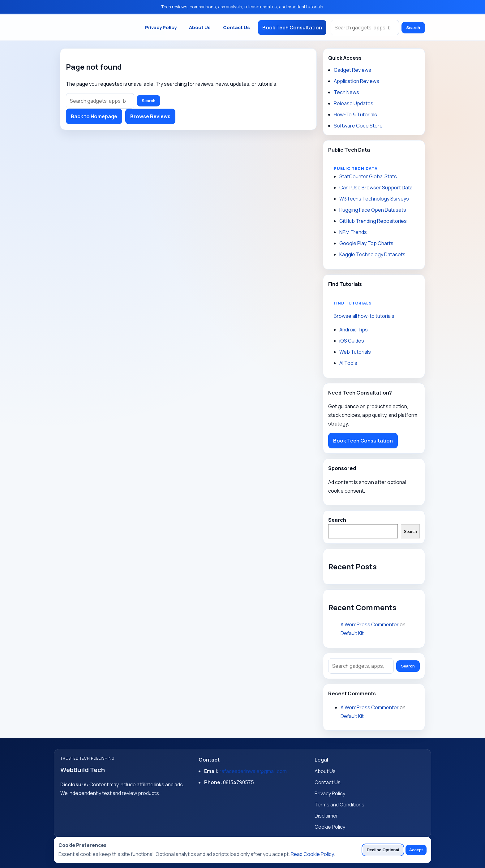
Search (413, 28)
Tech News (346, 92)
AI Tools (348, 363)
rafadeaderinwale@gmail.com (253, 771)
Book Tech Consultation (292, 28)
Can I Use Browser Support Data (376, 188)
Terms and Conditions (339, 805)
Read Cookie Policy (312, 854)
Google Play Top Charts (366, 243)
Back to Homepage (94, 116)
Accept (416, 850)
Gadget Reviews (352, 70)
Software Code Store (358, 126)
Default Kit (352, 633)
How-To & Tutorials (355, 114)
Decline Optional (383, 850)
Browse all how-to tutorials (364, 316)
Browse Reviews (150, 116)
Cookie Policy (330, 827)
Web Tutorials (355, 352)
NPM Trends (353, 232)
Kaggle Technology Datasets (372, 254)
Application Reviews (356, 81)
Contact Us (236, 27)
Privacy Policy (161, 27)
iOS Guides (352, 341)
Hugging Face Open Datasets (373, 210)
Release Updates (354, 103)
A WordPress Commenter (370, 624)
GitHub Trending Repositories (373, 221)
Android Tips (354, 330)
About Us (200, 27)
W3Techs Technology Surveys (374, 199)
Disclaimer (326, 816)
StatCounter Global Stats (368, 176)
